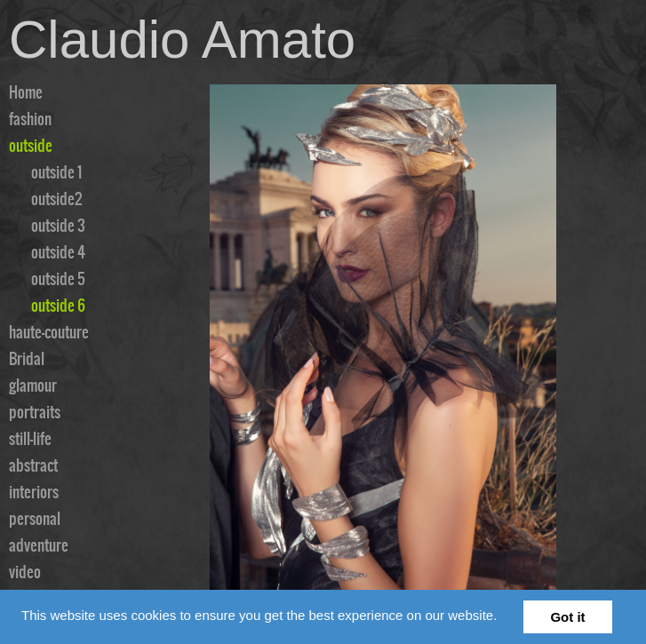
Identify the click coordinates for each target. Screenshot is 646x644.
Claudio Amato (182, 40)
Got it (567, 617)
